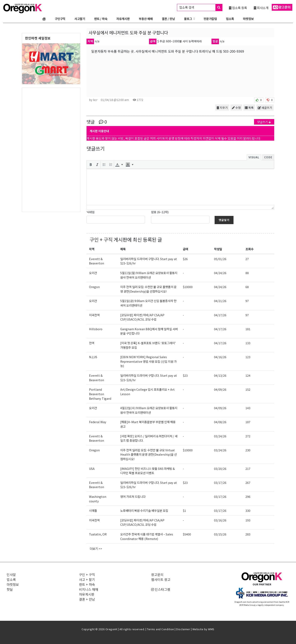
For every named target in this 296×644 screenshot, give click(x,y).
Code (268, 157)
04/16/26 (220, 357)
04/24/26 (220, 273)
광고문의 (157, 575)
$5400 (187, 534)
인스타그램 (161, 589)
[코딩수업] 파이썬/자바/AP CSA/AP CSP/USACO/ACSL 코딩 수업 (142, 317)
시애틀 (93, 510)
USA (92, 469)
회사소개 (261, 8)
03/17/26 (220, 482)
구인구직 (60, 19)
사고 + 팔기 (87, 579)
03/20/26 (220, 469)
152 (248, 389)
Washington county (98, 499)
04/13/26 (220, 375)
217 (248, 469)
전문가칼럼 (210, 19)
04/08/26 (220, 422)
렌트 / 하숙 (101, 19)
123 (248, 357)
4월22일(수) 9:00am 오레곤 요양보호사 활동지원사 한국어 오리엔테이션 (149, 410)
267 (248, 482)
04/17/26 (220, 315)
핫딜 (10, 589)
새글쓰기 (265, 108)
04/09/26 (220, 389)
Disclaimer (183, 629)
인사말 (11, 575)
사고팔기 (80, 19)
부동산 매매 (146, 19)
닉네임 (91, 212)
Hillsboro (96, 329)
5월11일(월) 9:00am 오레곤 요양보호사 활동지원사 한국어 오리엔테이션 (149, 275)
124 (248, 375)
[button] (91, 164)
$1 (184, 510)
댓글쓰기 (264, 122)
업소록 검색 (201, 8)
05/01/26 (220, 259)
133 (248, 343)
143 (248, 408)
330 (248, 510)
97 (247, 301)
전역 (92, 343)
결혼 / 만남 (168, 19)
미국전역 (94, 315)
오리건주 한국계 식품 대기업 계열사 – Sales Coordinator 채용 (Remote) (147, 536)
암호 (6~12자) (160, 212)
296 (248, 496)
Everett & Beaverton (97, 261)
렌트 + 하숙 (87, 584)
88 (247, 273)
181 (248, 329)
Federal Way (98, 422)
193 (248, 520)
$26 (185, 259)
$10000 (188, 287)
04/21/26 (220, 301)
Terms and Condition (161, 629)
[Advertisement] (51, 149)
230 (248, 450)
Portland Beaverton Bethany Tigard (100, 394)
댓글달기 (224, 220)
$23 (185, 375)
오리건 (93, 273)
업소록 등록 (238, 8)
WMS (211, 629)
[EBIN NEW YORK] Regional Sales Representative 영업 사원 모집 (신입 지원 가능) (148, 361)
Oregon (94, 287)
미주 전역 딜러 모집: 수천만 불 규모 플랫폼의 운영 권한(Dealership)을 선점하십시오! (148, 289)
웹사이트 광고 (161, 579)
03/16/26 (220, 520)
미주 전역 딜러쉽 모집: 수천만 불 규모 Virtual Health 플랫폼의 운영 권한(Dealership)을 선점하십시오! (149, 454)
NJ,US (93, 357)
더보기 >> (96, 548)
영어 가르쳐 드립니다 (133, 496)
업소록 (230, 19)
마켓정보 (248, 19)
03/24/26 (220, 436)
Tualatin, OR (98, 534)
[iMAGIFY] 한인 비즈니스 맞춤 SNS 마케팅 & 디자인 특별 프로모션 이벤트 (147, 471)
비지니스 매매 (89, 589)
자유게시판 (123, 19)
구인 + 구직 (101, 239)
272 (248, 436)
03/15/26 (220, 534)
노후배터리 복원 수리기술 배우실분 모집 (144, 510)
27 (247, 259)
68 (247, 287)
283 (248, 534)
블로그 (188, 19)
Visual (254, 157)
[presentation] (91, 164)
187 (248, 422)
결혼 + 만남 (87, 599)
